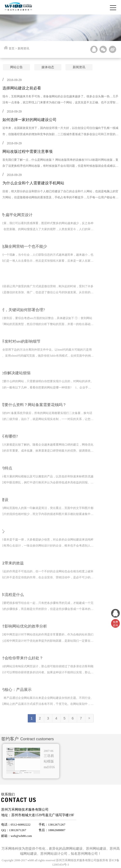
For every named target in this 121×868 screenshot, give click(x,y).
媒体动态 (43, 67)
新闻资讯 (75, 67)
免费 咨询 (115, 624)
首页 (12, 49)
